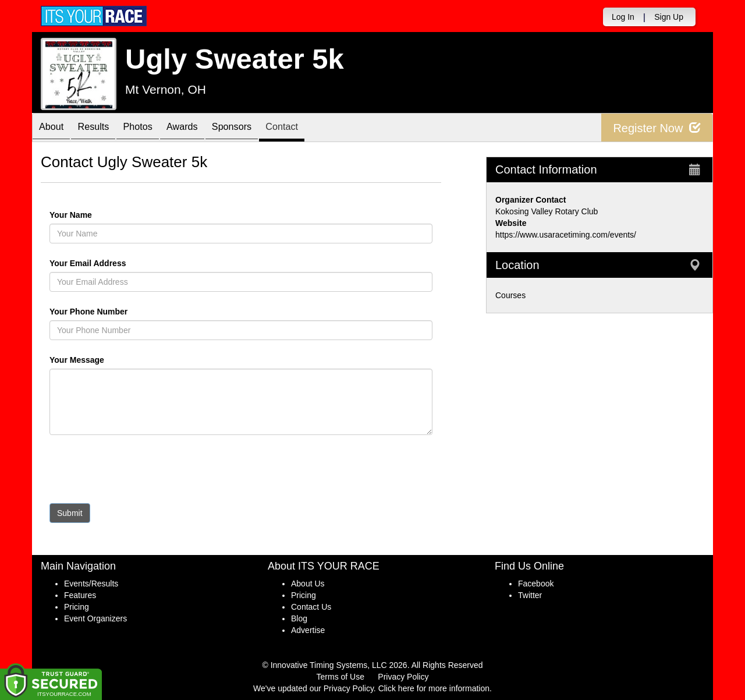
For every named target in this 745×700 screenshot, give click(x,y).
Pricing (77, 607)
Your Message (97, 360)
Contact (314, 128)
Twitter (530, 595)
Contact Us (311, 607)
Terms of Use (340, 677)
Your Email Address (133, 263)
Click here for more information (434, 688)
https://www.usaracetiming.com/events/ (566, 235)
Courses (510, 295)
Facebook (536, 584)
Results (102, 128)
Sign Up (669, 17)
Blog (299, 618)
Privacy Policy (403, 677)
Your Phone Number (88, 312)
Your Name (91, 215)
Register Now (657, 128)
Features (80, 595)
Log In (623, 17)
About (54, 128)
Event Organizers (95, 618)
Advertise (308, 630)
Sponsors (258, 128)
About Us (308, 584)
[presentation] (138, 472)
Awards (202, 128)
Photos (152, 128)
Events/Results (91, 584)
